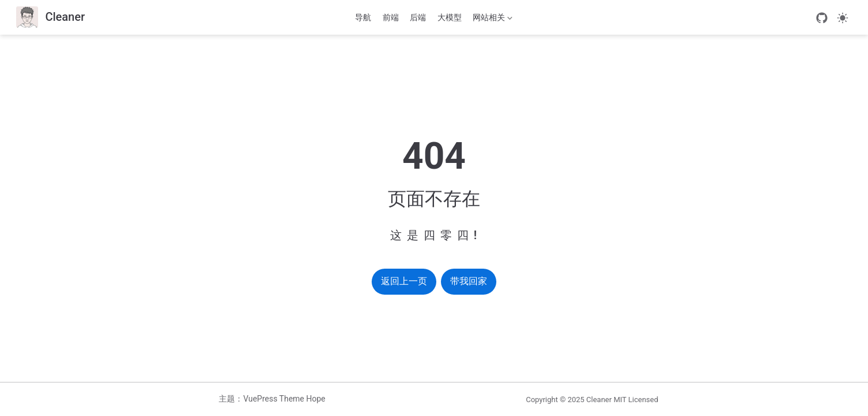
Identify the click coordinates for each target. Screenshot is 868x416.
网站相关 (492, 20)
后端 (418, 17)
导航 (363, 17)
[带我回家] (50, 18)
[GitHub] (822, 18)
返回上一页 (404, 281)
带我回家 (469, 281)
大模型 (450, 17)
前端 (391, 17)
